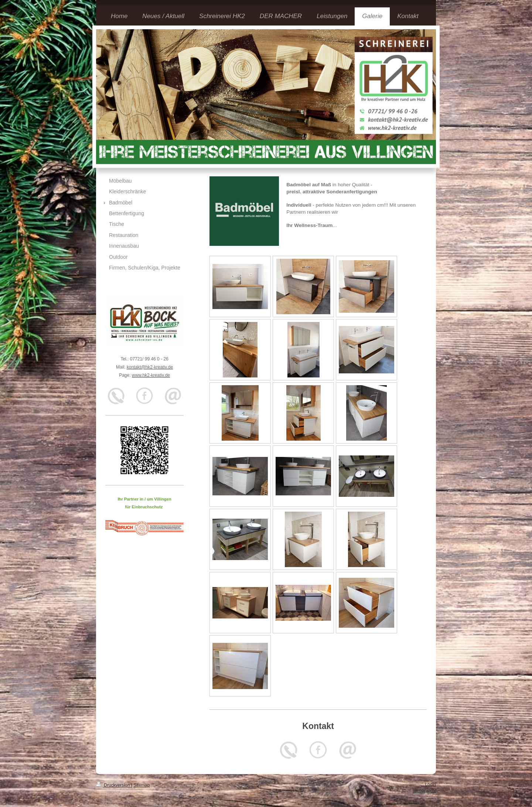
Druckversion (114, 785)
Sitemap (141, 785)
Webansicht (424, 791)
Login (431, 784)
